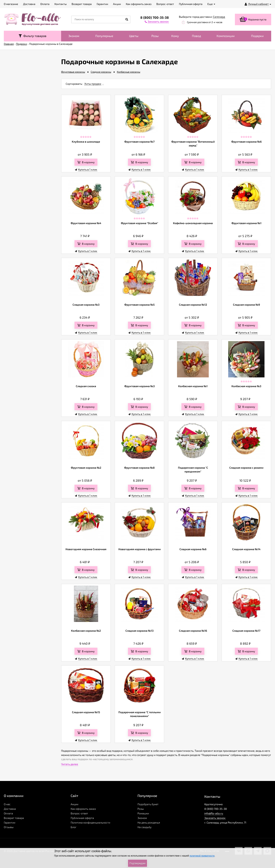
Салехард (219, 17)
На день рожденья (149, 822)
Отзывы (9, 827)
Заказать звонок (215, 818)
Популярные (104, 36)
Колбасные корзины (129, 72)
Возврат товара (14, 818)
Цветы (134, 36)
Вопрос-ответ (79, 813)
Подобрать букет (148, 804)
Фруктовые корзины (73, 72)
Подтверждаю (137, 863)
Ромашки (143, 813)
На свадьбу (144, 827)
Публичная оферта (82, 818)
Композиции (226, 36)
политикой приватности (202, 856)
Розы (155, 36)
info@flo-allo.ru (214, 813)
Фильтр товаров (33, 36)
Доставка (10, 809)
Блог (74, 827)
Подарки (257, 36)
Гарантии (10, 822)
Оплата (8, 813)
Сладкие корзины (101, 72)
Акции (74, 804)
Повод (196, 36)
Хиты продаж (93, 84)
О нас (7, 804)
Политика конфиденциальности (90, 822)
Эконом (74, 36)
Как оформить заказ (83, 809)
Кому (175, 36)
